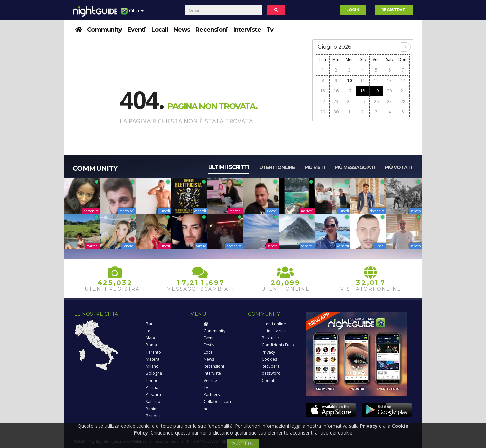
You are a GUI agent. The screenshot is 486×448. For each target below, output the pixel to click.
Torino (152, 380)
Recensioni (212, 30)
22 (323, 101)
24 (349, 101)
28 (403, 101)
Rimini (152, 409)
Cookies (269, 359)
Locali (160, 30)
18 (363, 91)
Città (132, 13)
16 (336, 91)
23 (336, 101)
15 (323, 91)
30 (336, 112)
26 (376, 101)
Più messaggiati (355, 167)
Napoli (152, 338)
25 (363, 101)
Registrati (394, 10)
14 (403, 80)
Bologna (154, 373)
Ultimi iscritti (229, 167)
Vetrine (210, 380)
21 (403, 91)
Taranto (153, 352)
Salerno (153, 402)
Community (104, 30)
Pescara (153, 395)
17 (349, 91)
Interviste (247, 30)
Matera (153, 359)
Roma (151, 345)
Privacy (268, 352)
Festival (211, 345)
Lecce (151, 331)
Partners (212, 395)
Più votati (398, 167)
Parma (152, 387)
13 (389, 80)
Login (353, 10)
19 (376, 91)
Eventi (137, 30)
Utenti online (277, 167)
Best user (271, 338)
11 (363, 80)
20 (389, 91)
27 (389, 101)
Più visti (315, 167)
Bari (150, 324)
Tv (270, 30)
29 (323, 112)
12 (376, 80)
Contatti (269, 380)
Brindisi (153, 416)
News (182, 30)
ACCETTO (243, 443)
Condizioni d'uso (278, 345)
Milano (152, 366)
